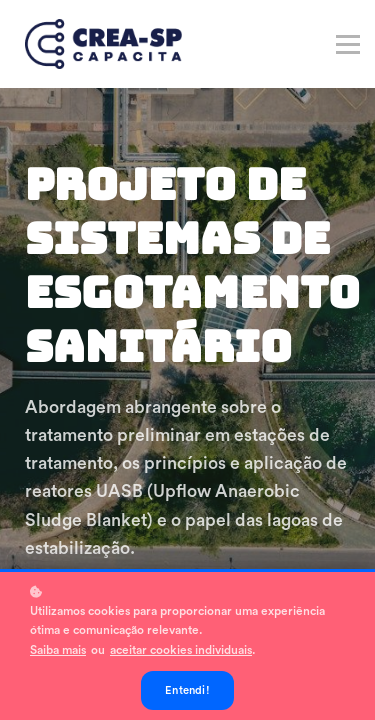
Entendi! (187, 690)
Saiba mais (58, 650)
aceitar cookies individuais (181, 650)
